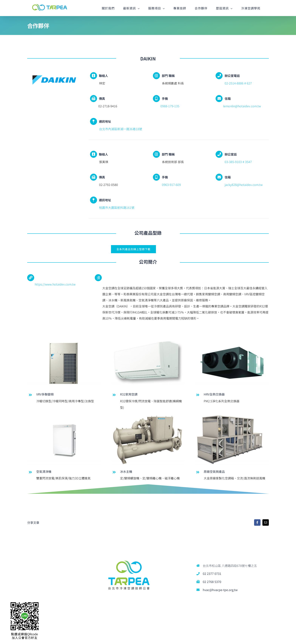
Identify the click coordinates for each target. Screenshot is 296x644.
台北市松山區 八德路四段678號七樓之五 (230, 566)
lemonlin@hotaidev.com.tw (242, 106)
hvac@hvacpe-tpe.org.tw (220, 590)
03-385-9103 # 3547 (237, 162)
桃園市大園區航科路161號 (116, 207)
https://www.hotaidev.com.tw (55, 284)
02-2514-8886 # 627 (237, 83)
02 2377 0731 (212, 574)
